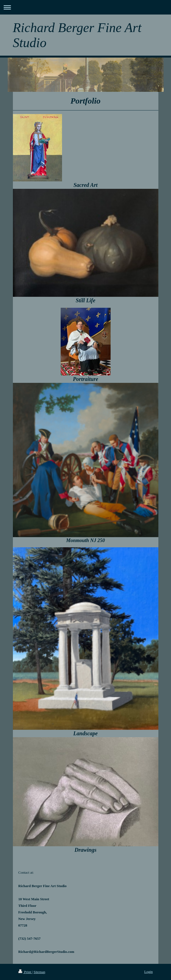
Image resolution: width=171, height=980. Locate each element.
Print (25, 972)
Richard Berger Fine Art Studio (77, 35)
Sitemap (39, 972)
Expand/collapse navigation (85, 7)
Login (148, 972)
